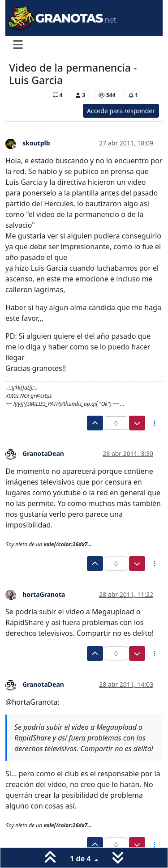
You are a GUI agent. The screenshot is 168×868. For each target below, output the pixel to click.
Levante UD (27, 95)
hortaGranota (44, 594)
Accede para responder (121, 111)
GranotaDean (43, 453)
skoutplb (36, 143)
